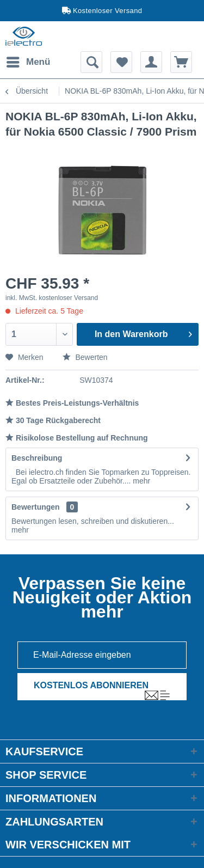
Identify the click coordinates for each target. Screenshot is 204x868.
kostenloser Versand (68, 298)
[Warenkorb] (181, 62)
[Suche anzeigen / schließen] (91, 62)
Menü (28, 60)
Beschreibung (37, 458)
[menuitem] (28, 62)
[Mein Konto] (151, 62)
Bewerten (85, 357)
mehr (140, 481)
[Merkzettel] (121, 62)
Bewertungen (36, 507)
